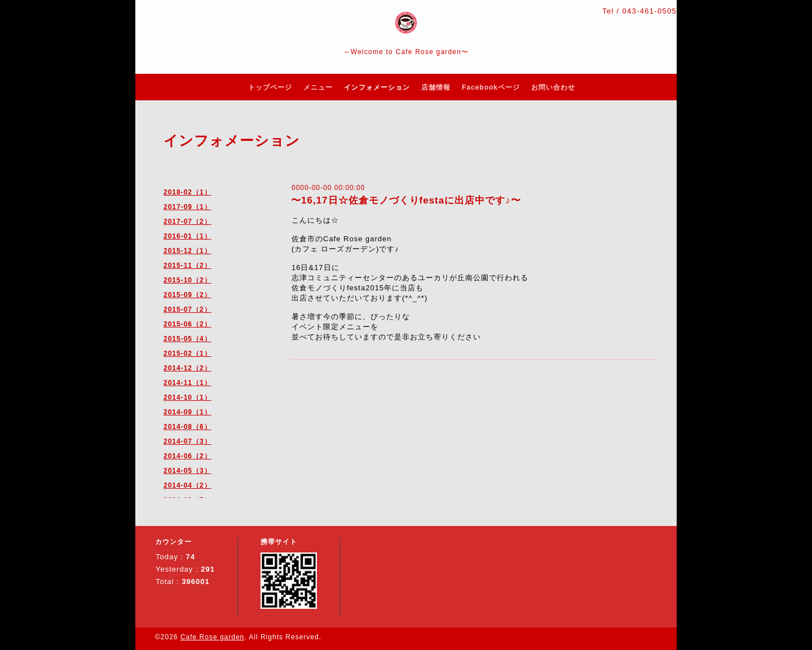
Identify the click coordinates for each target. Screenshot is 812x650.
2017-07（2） (187, 222)
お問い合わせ (553, 87)
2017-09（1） (187, 207)
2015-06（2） (187, 324)
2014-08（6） (187, 427)
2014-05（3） (187, 471)
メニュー (318, 87)
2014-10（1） (187, 397)
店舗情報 (436, 87)
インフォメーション (377, 87)
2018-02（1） (187, 192)
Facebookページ (491, 87)
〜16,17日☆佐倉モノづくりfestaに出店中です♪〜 (406, 200)
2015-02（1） (187, 353)
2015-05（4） (187, 339)
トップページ (270, 87)
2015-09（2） (187, 295)
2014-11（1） (187, 383)
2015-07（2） (187, 309)
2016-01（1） (187, 236)
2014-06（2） (187, 456)
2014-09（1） (187, 412)
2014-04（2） (187, 485)
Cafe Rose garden (212, 637)
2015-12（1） (187, 251)
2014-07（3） (187, 441)
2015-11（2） (187, 266)
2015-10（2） (187, 280)
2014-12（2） (187, 368)
